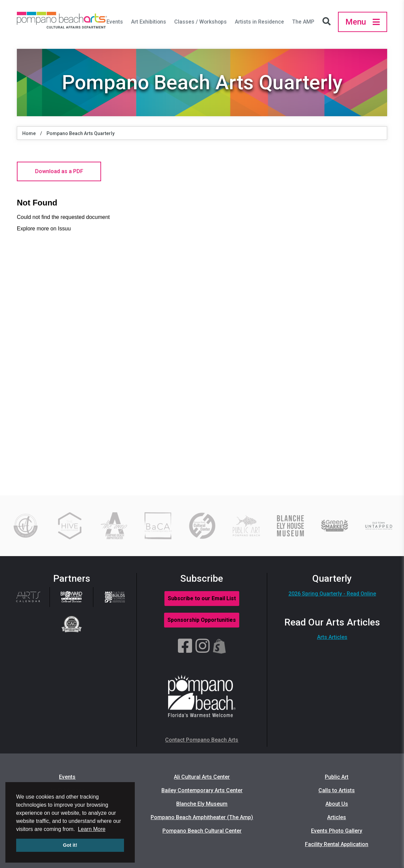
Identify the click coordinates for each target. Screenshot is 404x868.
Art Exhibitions (149, 22)
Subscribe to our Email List (202, 598)
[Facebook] (185, 646)
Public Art (337, 777)
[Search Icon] (328, 22)
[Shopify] (220, 646)
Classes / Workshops (200, 22)
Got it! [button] (70, 845)
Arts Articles (332, 637)
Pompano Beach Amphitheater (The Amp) (202, 817)
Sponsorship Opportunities (202, 620)
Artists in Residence (259, 22)
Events (115, 22)
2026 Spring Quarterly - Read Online (332, 594)
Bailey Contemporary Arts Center (202, 790)
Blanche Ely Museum (202, 804)
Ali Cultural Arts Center (202, 777)
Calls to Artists (337, 790)
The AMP (303, 22)
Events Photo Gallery (337, 831)
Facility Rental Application (337, 844)
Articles (337, 817)
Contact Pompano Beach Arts (202, 740)
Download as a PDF (59, 171)
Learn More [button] (92, 829)
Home (29, 133)
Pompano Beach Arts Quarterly (81, 133)
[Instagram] (203, 646)
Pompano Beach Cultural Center (202, 831)
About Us (337, 804)
